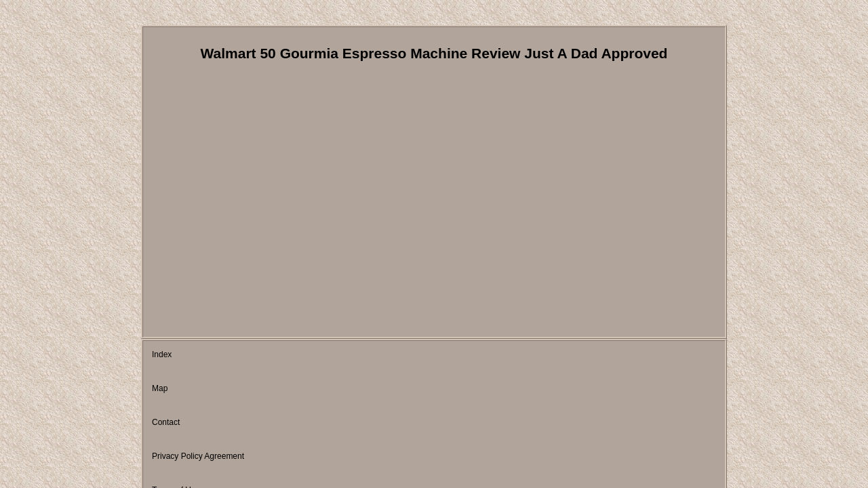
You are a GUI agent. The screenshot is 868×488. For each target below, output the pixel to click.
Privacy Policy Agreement (330, 356)
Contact (247, 356)
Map (202, 356)
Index (162, 356)
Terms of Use (423, 356)
